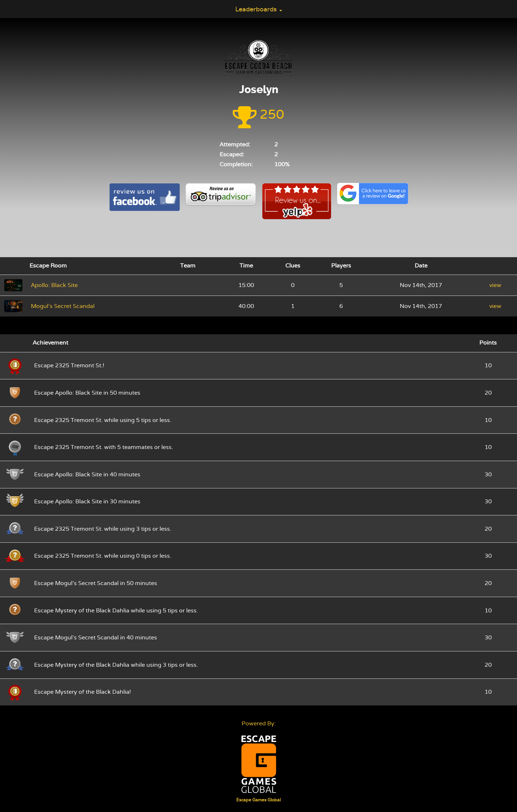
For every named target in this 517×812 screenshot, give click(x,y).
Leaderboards (259, 9)
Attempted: (235, 144)
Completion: (236, 164)
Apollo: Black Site (54, 285)
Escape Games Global (258, 800)
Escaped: (232, 154)
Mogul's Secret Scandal (63, 306)
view (495, 285)
